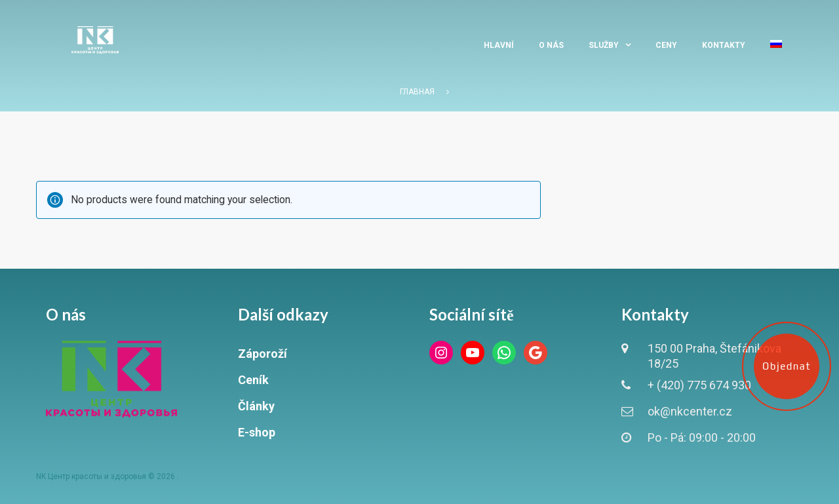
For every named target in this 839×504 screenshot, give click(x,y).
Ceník (253, 380)
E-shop (257, 432)
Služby (604, 45)
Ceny (666, 45)
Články (256, 406)
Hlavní (499, 45)
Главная (417, 92)
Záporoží (263, 354)
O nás (551, 45)
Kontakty (724, 45)
